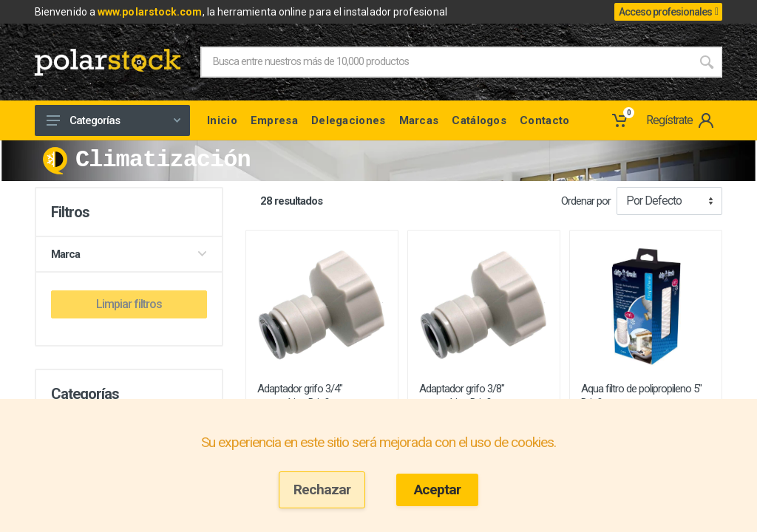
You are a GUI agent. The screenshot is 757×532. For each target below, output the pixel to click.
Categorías (113, 120)
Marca (129, 254)
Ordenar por (586, 201)
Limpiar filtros (129, 304)
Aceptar (437, 490)
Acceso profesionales (668, 12)
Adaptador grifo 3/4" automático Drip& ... (300, 396)
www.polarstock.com (150, 12)
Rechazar (322, 490)
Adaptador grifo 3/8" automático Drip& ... (462, 396)
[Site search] (446, 62)
